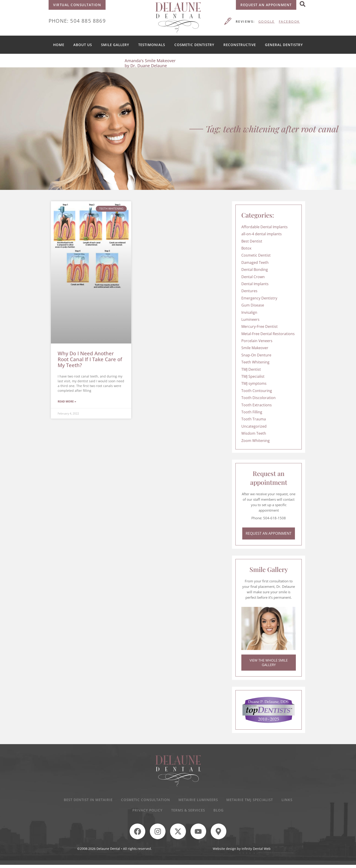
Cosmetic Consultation (145, 801)
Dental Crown (253, 277)
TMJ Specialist (253, 376)
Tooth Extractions (257, 405)
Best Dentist (252, 241)
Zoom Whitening (256, 441)
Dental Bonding (255, 270)
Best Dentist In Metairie (87, 801)
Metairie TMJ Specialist (250, 801)
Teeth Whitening (255, 362)
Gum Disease (253, 305)
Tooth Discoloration (258, 398)
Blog (219, 812)
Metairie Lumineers (198, 801)
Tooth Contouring (257, 391)
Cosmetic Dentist (256, 255)
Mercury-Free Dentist (260, 326)
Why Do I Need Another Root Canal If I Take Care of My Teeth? (90, 359)
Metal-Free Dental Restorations (268, 334)
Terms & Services (188, 812)
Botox (246, 248)
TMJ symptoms (254, 383)
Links (288, 801)
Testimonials (152, 45)
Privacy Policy (147, 812)
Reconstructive (240, 45)
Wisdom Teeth (254, 433)
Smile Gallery (115, 45)
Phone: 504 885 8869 (77, 21)
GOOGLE (267, 21)
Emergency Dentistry (259, 298)
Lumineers (250, 319)
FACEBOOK (289, 21)
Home (59, 45)
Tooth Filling (252, 412)
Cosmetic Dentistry (194, 45)
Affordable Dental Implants (265, 227)
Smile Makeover (255, 348)
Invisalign (249, 312)
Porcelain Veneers (257, 341)
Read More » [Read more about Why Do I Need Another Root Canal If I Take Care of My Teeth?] (67, 402)
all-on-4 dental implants (262, 234)
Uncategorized (254, 426)
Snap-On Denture (256, 355)
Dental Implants (255, 284)
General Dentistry (284, 45)
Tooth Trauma (254, 419)
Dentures (249, 291)
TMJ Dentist (251, 369)
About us (83, 45)
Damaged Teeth (255, 262)
